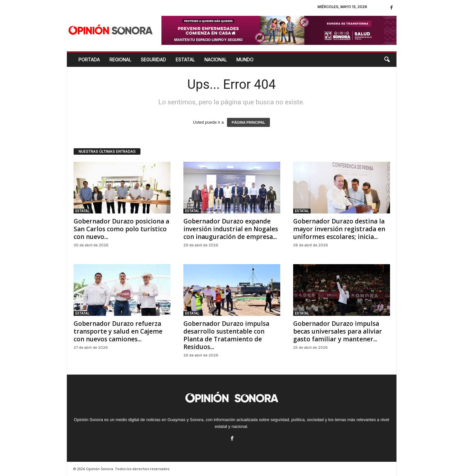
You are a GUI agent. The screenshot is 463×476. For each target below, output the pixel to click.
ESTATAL (185, 60)
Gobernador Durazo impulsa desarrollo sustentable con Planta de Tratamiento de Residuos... (226, 335)
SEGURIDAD (153, 60)
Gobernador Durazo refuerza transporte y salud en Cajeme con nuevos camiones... (118, 331)
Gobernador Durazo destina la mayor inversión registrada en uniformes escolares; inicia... (339, 229)
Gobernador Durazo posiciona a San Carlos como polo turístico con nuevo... (121, 229)
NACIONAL (216, 60)
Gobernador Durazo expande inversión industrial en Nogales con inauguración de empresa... (231, 229)
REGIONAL (120, 60)
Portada (89, 60)
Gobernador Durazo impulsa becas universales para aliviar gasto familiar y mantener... (338, 331)
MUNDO (245, 60)
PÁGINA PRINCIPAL (249, 122)
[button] (387, 60)
